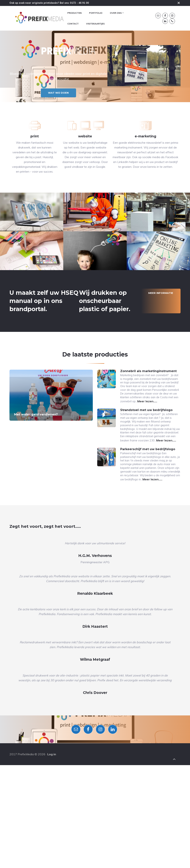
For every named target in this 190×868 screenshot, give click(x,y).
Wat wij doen (60, 127)
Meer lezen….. (154, 471)
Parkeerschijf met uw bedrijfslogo (148, 526)
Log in (52, 857)
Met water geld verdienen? (36, 477)
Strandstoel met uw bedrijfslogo (146, 480)
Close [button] (179, 3)
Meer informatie (161, 356)
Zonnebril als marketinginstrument (148, 434)
